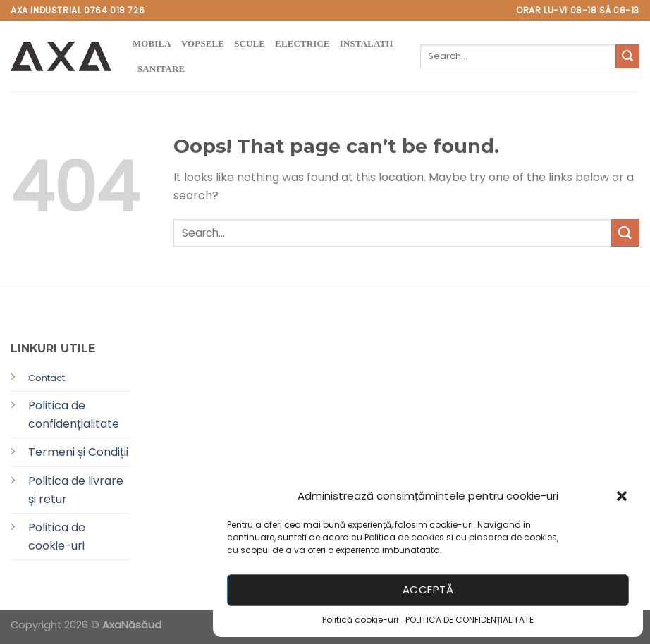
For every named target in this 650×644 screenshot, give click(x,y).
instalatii (367, 44)
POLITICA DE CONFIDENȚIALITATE (470, 620)
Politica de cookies (404, 537)
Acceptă (428, 589)
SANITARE (161, 69)
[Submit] (627, 56)
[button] (622, 496)
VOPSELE (203, 44)
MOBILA (152, 44)
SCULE (250, 44)
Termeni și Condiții (78, 452)
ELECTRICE (302, 44)
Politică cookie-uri (360, 620)
